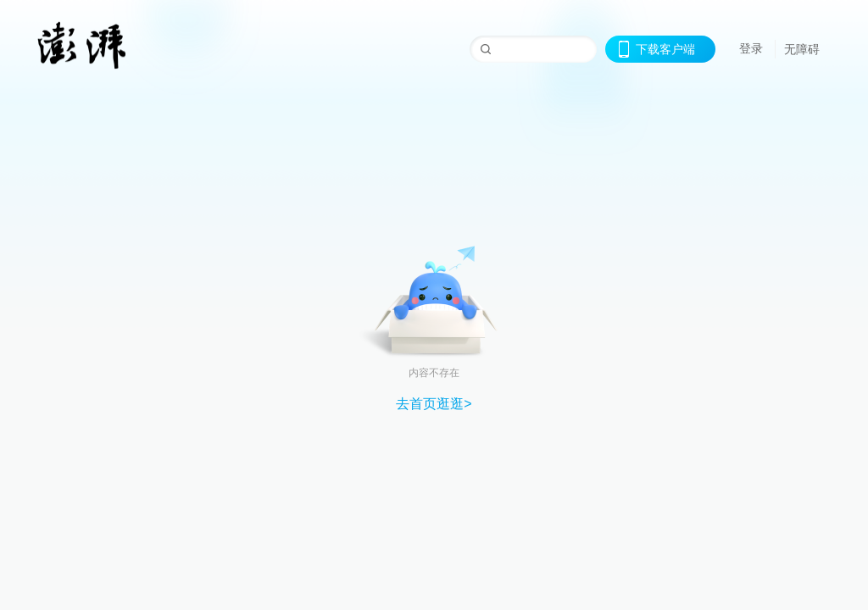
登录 (751, 48)
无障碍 (802, 49)
